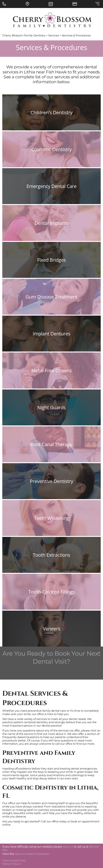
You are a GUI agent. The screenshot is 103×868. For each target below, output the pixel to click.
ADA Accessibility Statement (32, 854)
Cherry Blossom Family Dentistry (24, 35)
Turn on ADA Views (14, 861)
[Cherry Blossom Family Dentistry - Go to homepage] (52, 21)
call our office (64, 744)
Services (54, 35)
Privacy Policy (11, 864)
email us (68, 847)
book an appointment (85, 821)
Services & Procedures (76, 35)
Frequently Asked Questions (21, 737)
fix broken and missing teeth (46, 803)
